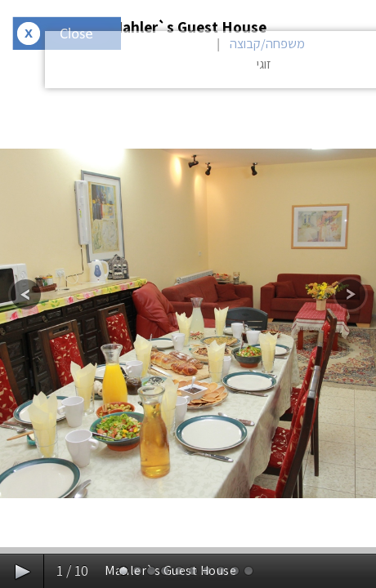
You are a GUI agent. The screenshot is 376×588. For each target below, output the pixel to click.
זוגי (264, 64)
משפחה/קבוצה (267, 44)
